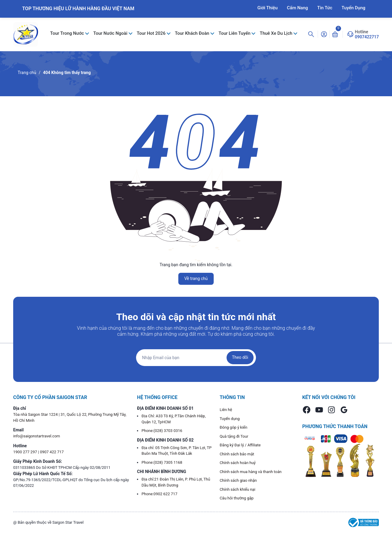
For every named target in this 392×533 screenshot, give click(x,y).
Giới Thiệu (268, 8)
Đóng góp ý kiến (233, 427)
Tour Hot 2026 (152, 33)
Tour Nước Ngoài (111, 33)
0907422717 (367, 37)
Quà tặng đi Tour (234, 436)
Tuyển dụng (230, 419)
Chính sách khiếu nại (238, 489)
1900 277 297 (26, 452)
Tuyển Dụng (353, 8)
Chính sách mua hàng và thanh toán (251, 472)
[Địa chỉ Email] (196, 358)
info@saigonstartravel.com (37, 436)
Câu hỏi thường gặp (237, 498)
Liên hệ (226, 410)
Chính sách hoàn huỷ (238, 463)
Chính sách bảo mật (237, 454)
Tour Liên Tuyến (235, 33)
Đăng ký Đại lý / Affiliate (240, 445)
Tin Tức (325, 8)
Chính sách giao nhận (238, 480)
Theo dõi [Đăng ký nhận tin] (240, 357)
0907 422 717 (52, 452)
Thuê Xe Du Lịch (277, 33)
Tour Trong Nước (68, 33)
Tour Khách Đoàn (192, 33)
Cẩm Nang (297, 8)
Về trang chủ (196, 278)
